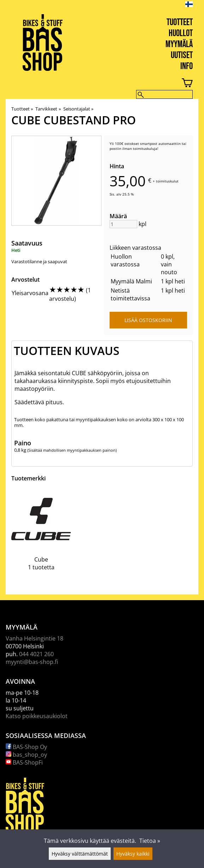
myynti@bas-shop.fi (32, 662)
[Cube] (41, 535)
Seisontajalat (78, 109)
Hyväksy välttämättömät (80, 854)
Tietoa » (150, 841)
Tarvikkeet (48, 109)
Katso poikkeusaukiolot (37, 716)
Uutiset (182, 55)
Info (186, 66)
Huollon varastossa (125, 260)
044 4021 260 (36, 654)
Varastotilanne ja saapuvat (39, 261)
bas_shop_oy (26, 755)
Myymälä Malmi (131, 281)
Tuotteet (180, 22)
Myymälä (179, 44)
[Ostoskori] (96, 84)
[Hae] (164, 94)
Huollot (181, 33)
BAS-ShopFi (24, 762)
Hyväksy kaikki (133, 854)
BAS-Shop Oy (26, 747)
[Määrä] (123, 224)
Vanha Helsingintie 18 (34, 638)
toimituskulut (167, 181)
